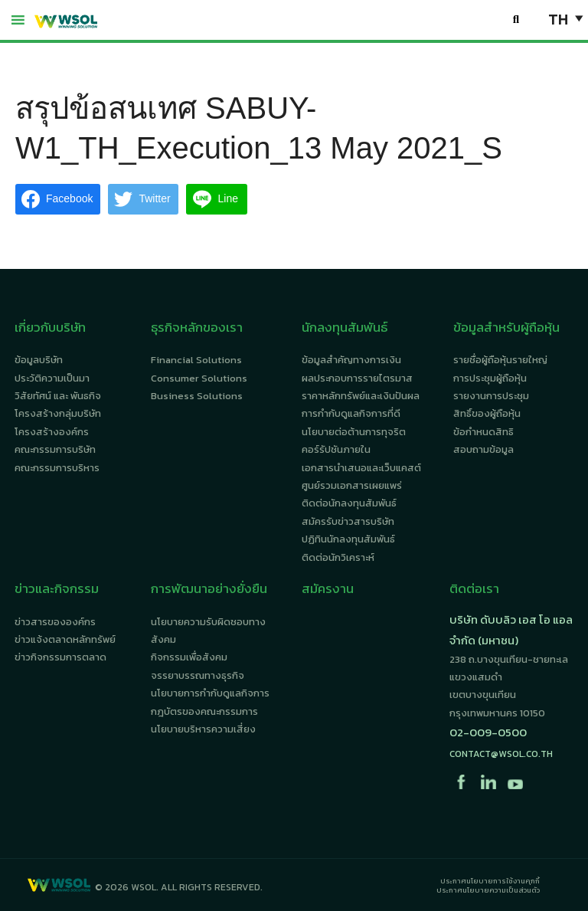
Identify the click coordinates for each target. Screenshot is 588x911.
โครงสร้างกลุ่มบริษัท (58, 413)
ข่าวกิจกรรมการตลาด (60, 657)
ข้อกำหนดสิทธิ (483, 432)
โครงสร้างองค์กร (52, 432)
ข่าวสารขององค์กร (55, 622)
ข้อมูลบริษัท (39, 360)
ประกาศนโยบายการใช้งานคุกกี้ (490, 881)
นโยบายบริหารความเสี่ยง (203, 729)
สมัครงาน (328, 588)
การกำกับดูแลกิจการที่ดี (351, 413)
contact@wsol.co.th (501, 754)
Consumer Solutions (199, 378)
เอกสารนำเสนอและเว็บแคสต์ (361, 468)
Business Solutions (197, 396)
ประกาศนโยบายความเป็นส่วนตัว (488, 890)
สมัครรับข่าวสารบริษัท (348, 521)
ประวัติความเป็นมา (52, 378)
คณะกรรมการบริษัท (55, 449)
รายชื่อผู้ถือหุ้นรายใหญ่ (500, 360)
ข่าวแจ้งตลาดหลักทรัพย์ (65, 639)
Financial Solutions (196, 360)
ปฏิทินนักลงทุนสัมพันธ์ (348, 539)
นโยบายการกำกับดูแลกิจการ (210, 693)
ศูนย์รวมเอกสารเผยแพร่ (352, 485)
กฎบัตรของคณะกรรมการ (204, 711)
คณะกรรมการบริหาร (57, 468)
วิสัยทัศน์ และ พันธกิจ (58, 396)
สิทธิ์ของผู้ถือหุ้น (487, 413)
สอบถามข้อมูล (483, 449)
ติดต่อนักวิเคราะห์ (338, 557)
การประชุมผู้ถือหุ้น (490, 378)
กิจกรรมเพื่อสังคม (189, 657)
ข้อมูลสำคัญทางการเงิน (351, 360)
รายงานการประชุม (491, 396)
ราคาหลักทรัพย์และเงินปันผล (361, 396)
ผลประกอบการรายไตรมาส (357, 378)
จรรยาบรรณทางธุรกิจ (198, 675)
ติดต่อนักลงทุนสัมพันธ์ (349, 503)
